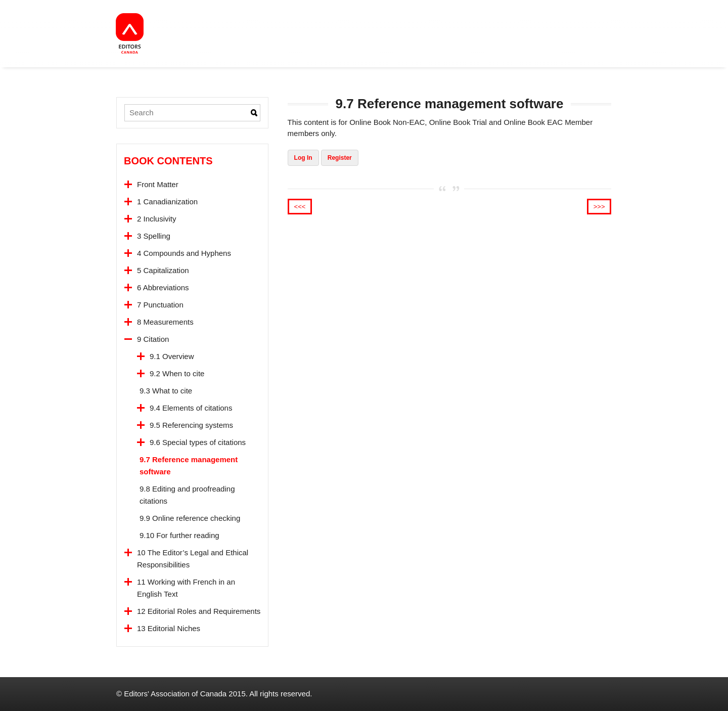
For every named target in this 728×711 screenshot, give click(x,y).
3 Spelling (154, 236)
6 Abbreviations (163, 287)
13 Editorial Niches (169, 628)
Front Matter (158, 184)
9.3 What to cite (166, 391)
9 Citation (153, 339)
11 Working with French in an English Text (186, 588)
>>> (599, 207)
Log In (303, 158)
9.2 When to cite (177, 373)
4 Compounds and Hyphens (184, 253)
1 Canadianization (167, 202)
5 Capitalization (163, 270)
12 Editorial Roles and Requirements (199, 611)
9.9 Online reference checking (190, 518)
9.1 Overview (172, 356)
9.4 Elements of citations (191, 408)
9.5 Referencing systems (191, 425)
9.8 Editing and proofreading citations (187, 495)
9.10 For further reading (179, 535)
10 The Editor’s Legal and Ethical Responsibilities (193, 559)
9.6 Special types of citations (198, 442)
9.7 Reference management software (189, 465)
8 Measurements (165, 322)
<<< (300, 207)
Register (340, 158)
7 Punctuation (160, 305)
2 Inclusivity (157, 219)
